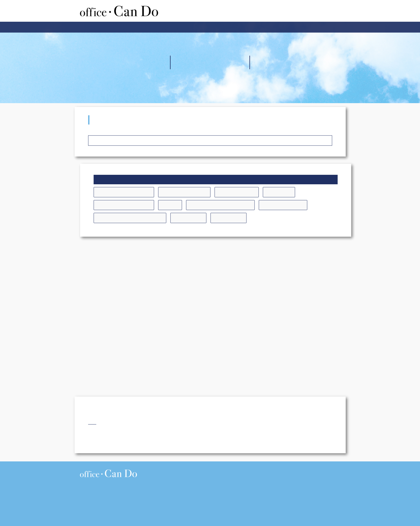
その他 (182, 205)
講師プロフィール (232, 27)
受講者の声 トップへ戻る (210, 142)
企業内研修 (170, 27)
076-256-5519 (104, 500)
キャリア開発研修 (249, 192)
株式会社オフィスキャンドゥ (119, 11)
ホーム (144, 27)
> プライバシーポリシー (325, 470)
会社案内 (198, 27)
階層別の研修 (241, 218)
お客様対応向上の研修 (196, 192)
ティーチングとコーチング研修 (232, 205)
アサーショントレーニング (136, 192)
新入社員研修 (200, 218)
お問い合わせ (270, 27)
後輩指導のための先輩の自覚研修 (142, 218)
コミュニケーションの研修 (136, 205)
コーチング (291, 192)
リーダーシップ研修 (295, 205)
